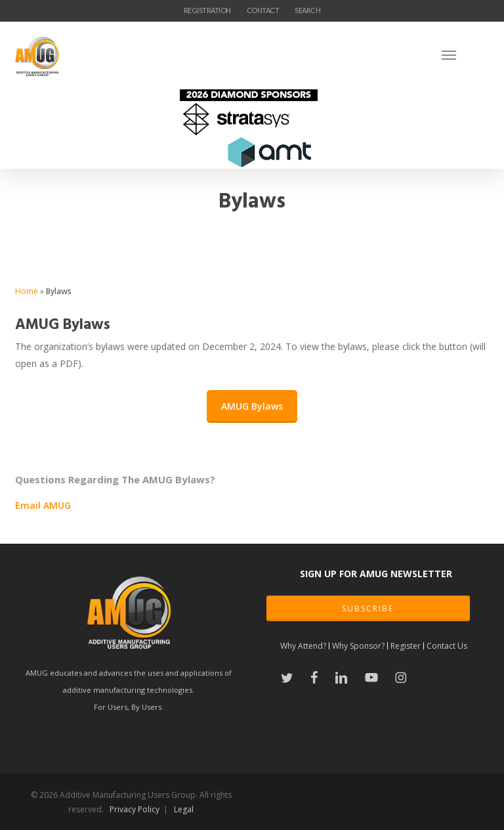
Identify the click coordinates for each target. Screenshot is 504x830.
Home (27, 291)
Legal (184, 809)
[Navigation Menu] (465, 55)
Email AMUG (43, 505)
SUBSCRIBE (368, 608)
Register (406, 646)
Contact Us (447, 646)
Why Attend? (303, 646)
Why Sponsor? (358, 646)
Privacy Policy (135, 809)
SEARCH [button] (307, 10)
